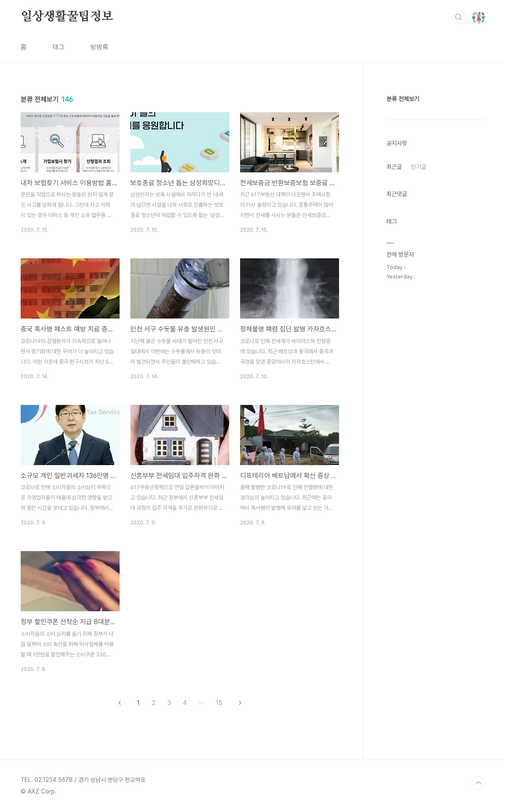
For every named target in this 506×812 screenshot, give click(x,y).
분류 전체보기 (403, 99)
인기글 (419, 167)
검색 (459, 17)
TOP (478, 783)
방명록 (99, 47)
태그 (59, 47)
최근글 (394, 167)
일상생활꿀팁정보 (67, 17)
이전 (120, 703)
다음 (240, 703)
